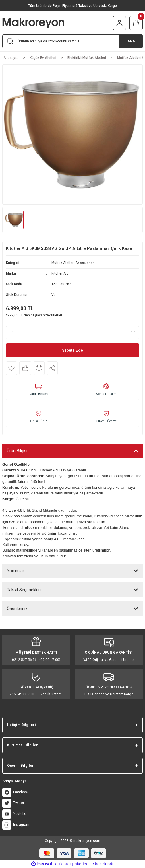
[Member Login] (119, 23)
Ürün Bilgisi (17, 451)
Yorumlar (16, 571)
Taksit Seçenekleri (24, 590)
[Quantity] (72, 333)
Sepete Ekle (72, 350)
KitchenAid (60, 273)
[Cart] (136, 23)
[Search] (72, 41)
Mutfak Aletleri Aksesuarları (73, 263)
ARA (131, 41)
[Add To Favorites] (11, 368)
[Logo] (42, 23)
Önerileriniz (17, 609)
